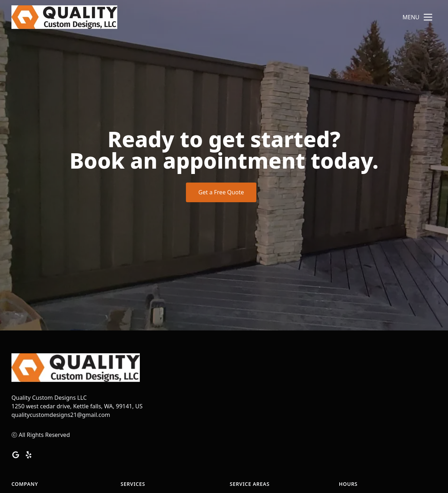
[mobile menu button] (428, 17)
